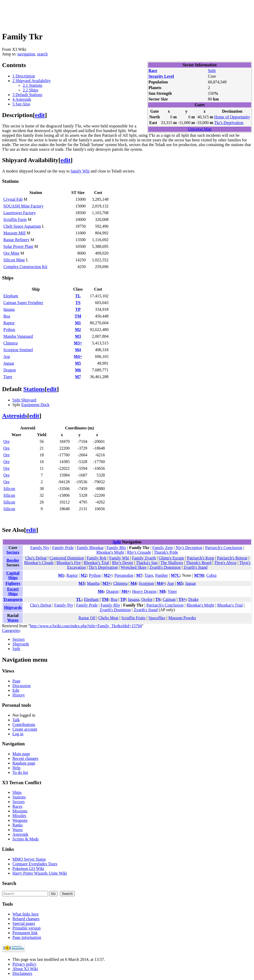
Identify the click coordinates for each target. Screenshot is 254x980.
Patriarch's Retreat (232, 558)
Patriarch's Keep (201, 558)
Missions (20, 811)
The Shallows (172, 563)
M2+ (108, 575)
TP (78, 309)
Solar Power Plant (18, 246)
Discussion (21, 686)
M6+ (126, 591)
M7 (78, 377)
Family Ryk (96, 558)
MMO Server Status (29, 859)
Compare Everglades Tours (35, 864)
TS (78, 303)
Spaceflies (157, 618)
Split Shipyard (24, 400)
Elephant (11, 296)
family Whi (80, 171)
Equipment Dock (35, 405)
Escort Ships (13, 591)
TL (78, 296)
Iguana (9, 309)
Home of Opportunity (232, 117)
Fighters (13, 583)
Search (9, 883)
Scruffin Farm (15, 219)
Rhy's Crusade (139, 552)
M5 (78, 363)
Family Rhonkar (90, 548)
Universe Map (200, 129)
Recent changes (25, 758)
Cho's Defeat (36, 558)
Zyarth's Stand (195, 567)
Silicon (9, 489)
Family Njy (40, 548)
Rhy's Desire (123, 563)
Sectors (13, 552)
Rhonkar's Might (110, 552)
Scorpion (146, 583)
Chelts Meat (108, 618)
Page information (27, 937)
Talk (16, 720)
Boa (7, 316)
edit (40, 115)
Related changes (26, 919)
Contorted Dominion (67, 558)
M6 (78, 370)
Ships (17, 792)
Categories (11, 630)
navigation (26, 54)
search (42, 54)
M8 (162, 591)
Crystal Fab (13, 199)
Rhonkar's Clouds (39, 563)
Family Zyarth (144, 558)
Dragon (10, 370)
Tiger (8, 377)
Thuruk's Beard (199, 563)
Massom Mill (14, 233)
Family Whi (119, 558)
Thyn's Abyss (225, 563)
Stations (34, 389)
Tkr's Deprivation (229, 123)
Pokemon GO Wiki (28, 869)
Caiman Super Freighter (23, 303)
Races (17, 806)
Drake (194, 599)
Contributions (24, 725)
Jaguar (9, 363)
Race (153, 71)
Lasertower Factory (20, 213)
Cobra (211, 575)
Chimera (10, 343)
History (19, 695)
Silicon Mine (14, 260)
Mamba (93, 583)
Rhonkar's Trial (96, 563)
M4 (78, 350)
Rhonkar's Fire (69, 563)
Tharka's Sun (147, 563)
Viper (172, 591)
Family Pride (63, 548)
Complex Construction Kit (25, 267)
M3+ (78, 343)
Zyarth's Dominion (165, 567)
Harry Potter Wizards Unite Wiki (40, 873)
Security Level (161, 76)
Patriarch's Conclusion (224, 548)
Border (13, 560)
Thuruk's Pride (166, 552)
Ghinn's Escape (171, 558)
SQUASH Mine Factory (23, 206)
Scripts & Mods (26, 839)
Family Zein (162, 548)
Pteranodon (124, 575)
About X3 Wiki (25, 969)
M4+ (78, 356)
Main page (21, 754)
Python (9, 330)
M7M (199, 575)
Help (16, 768)
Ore (6, 441)
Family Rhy (117, 548)
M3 (78, 336)
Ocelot (147, 599)
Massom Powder (182, 618)
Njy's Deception (189, 548)
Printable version (27, 928)
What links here (26, 914)
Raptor (9, 323)
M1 (78, 323)
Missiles (19, 816)
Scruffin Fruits (133, 618)
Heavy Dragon (144, 591)
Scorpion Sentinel (18, 350)
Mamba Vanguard (18, 336)
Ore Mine (11, 253)
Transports (13, 599)
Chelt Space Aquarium (22, 226)
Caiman (169, 599)
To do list (20, 772)
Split (212, 71)
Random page (24, 763)
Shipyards (13, 607)
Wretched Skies (134, 567)
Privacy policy (24, 964)
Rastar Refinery (16, 240)
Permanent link (25, 933)
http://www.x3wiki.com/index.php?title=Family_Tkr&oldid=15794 (86, 626)
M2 (78, 330)
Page (16, 681)
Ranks (18, 825)
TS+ (182, 599)
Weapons (20, 820)
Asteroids (15, 416)
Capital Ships (13, 575)
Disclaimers (22, 973)
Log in (18, 734)
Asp (7, 356)
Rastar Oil (87, 618)
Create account (25, 729)
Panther (162, 575)
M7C (175, 575)
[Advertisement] (96, 14)
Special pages (24, 923)
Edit (16, 690)
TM (78, 316)
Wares (13, 620)
